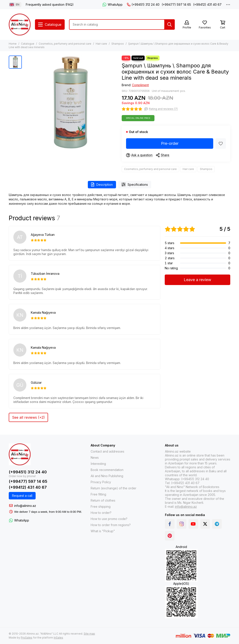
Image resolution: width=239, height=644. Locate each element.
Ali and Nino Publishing (107, 476)
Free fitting (98, 494)
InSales (58, 638)
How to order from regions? (111, 525)
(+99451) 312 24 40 (143, 4)
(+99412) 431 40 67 (207, 4)
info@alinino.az (25, 506)
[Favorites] (205, 25)
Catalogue (28, 44)
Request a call (22, 496)
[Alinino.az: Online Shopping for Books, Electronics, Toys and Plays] (20, 24)
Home (13, 44)
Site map (89, 634)
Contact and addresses (107, 451)
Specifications (135, 185)
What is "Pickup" (103, 531)
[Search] (170, 24)
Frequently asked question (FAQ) (50, 4)
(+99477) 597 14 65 (176, 4)
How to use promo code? (109, 519)
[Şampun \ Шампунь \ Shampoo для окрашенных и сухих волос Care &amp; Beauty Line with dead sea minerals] (71, 102)
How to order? (101, 513)
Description (102, 185)
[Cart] (223, 25)
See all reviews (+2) (28, 417)
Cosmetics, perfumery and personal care (65, 44)
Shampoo (118, 44)
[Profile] (187, 25)
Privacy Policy (101, 482)
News (95, 458)
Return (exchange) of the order (113, 488)
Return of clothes (103, 500)
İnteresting (98, 464)
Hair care (101, 44)
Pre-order (170, 143)
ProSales (27, 638)
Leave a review (197, 280)
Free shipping (101, 507)
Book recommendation (107, 470)
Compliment (140, 85)
